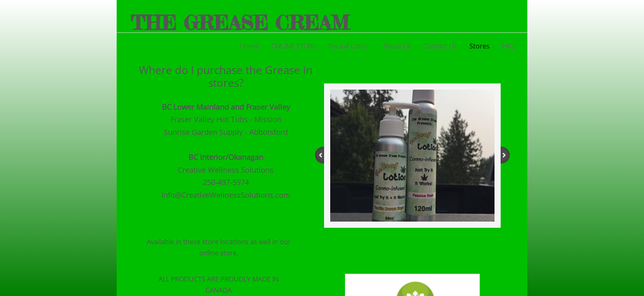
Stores (480, 46)
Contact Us (440, 46)
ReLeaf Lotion (350, 46)
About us (397, 46)
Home (249, 46)
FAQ (508, 46)
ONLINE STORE (294, 46)
